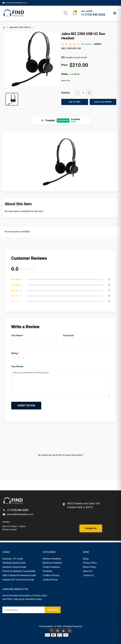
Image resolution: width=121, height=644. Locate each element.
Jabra (97, 44)
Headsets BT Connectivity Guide (18, 580)
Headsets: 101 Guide (13, 559)
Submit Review (26, 406)
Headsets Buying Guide (14, 563)
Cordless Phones (51, 575)
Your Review (17, 366)
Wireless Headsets (52, 559)
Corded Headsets (51, 567)
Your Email (68, 335)
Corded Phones (50, 580)
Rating (15, 353)
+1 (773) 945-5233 (15, 510)
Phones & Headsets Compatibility (19, 571)
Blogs (86, 559)
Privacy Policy (90, 563)
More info (66, 81)
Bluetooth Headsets (52, 563)
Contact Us (91, 528)
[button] (66, 14)
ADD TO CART (75, 102)
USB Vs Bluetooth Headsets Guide (19, 575)
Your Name (17, 335)
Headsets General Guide (14, 567)
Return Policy (90, 567)
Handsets (47, 571)
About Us (88, 571)
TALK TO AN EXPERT (103, 102)
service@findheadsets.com (15, 3)
